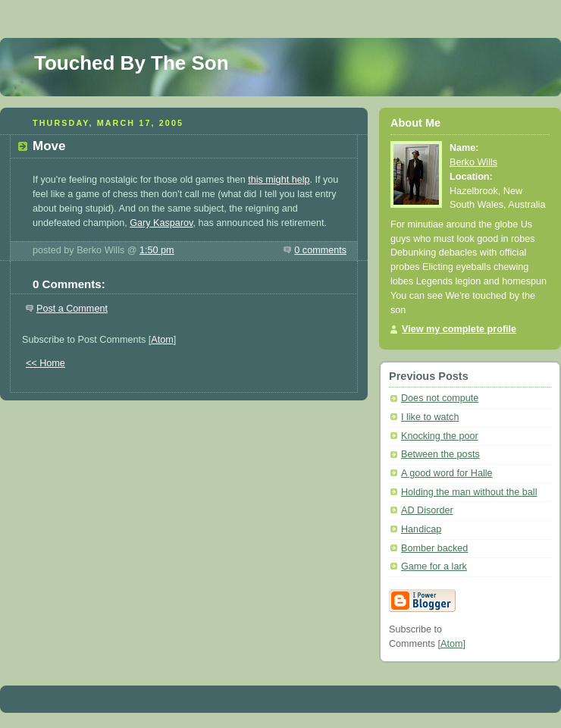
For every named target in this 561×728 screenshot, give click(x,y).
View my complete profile (459, 329)
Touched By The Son (132, 63)
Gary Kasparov (161, 223)
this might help (279, 180)
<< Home (45, 363)
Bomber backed (434, 548)
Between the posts (440, 454)
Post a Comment (72, 309)
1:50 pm (157, 250)
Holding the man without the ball (469, 492)
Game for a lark (434, 566)
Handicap (421, 529)
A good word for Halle (447, 473)
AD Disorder (427, 510)
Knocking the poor (440, 436)
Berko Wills (473, 162)
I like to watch (430, 417)
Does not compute (440, 398)
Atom (162, 340)
